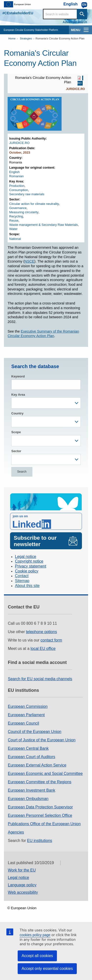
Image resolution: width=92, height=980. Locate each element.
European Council (23, 723)
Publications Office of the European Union (44, 824)
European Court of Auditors (32, 757)
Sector (16, 451)
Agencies (16, 832)
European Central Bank (28, 748)
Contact (22, 576)
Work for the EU (22, 870)
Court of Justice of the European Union (42, 740)
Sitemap (22, 581)
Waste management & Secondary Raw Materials (44, 225)
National (15, 239)
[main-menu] (86, 30)
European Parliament (26, 715)
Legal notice (26, 557)
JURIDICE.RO (75, 89)
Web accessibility (23, 892)
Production (17, 186)
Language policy (22, 885)
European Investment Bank (32, 790)
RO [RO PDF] (80, 83)
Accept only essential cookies (47, 969)
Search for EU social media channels (40, 679)
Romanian (17, 176)
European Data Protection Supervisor (40, 807)
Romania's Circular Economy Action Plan (60, 38)
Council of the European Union (35, 732)
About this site (27, 586)
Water (13, 229)
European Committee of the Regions (40, 782)
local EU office (43, 649)
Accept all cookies (37, 956)
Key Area (18, 395)
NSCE (29, 261)
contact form (51, 640)
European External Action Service (37, 765)
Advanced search (75, 22)
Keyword (18, 376)
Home (12, 38)
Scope (16, 432)
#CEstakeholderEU (18, 13)
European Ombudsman (28, 799)
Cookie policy (27, 571)
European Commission (28, 706)
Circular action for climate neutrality (34, 204)
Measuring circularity (24, 212)
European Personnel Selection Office (40, 815)
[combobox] (46, 403)
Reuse (14, 221)
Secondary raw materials (27, 194)
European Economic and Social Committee (45, 774)
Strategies (26, 38)
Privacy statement (31, 566)
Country (17, 413)
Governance (18, 208)
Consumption (19, 190)
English (15, 172)
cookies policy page (35, 935)
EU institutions (39, 841)
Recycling (16, 216)
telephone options (41, 632)
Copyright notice (29, 561)
